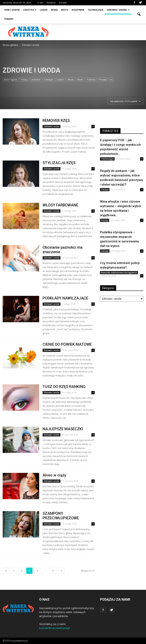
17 (53, 571)
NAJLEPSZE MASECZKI (63, 429)
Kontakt (63, 3)
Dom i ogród (12, 10)
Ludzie (44, 10)
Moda (54, 10)
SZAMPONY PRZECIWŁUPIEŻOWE (61, 516)
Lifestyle (30, 10)
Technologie (95, 10)
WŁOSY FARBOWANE (60, 205)
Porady (9, 19)
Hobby (24, 80)
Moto (65, 10)
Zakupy (105, 190)
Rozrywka (78, 10)
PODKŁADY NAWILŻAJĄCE (65, 298)
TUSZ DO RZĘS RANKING (64, 387)
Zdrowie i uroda (118, 10)
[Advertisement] (99, 32)
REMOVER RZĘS (56, 121)
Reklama (51, 3)
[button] (139, 14)
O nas (40, 3)
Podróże (91, 80)
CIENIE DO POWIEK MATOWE (67, 344)
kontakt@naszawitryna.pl (54, 628)
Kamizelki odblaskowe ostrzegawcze (119, 273)
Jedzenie (36, 80)
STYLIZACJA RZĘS (59, 163)
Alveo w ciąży (54, 475)
